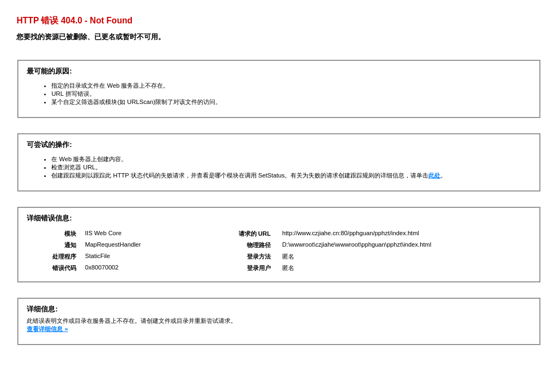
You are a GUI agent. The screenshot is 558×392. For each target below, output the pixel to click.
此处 (434, 175)
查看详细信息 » (47, 329)
